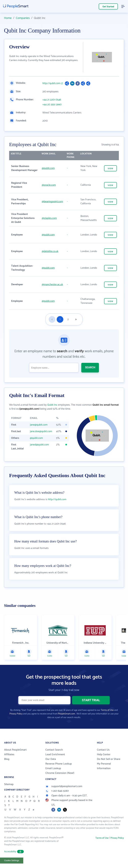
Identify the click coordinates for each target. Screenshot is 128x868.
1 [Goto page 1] (60, 319)
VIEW (110, 169)
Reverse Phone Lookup (59, 764)
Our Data (51, 759)
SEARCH (90, 367)
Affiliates (9, 754)
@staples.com (49, 218)
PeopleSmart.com (66, 714)
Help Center (104, 754)
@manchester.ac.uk (52, 284)
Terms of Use (107, 710)
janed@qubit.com (39, 445)
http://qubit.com (51, 83)
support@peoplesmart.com (64, 786)
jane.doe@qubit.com (41, 431)
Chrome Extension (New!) (60, 773)
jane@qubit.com (39, 425)
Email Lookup (53, 768)
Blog (7, 759)
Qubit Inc (52, 405)
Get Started (108, 7)
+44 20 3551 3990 (52, 105)
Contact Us (103, 750)
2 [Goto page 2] (68, 319)
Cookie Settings (12, 860)
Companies (23, 18)
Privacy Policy (16, 714)
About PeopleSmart (15, 750)
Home (8, 18)
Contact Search (54, 750)
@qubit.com (48, 168)
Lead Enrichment (55, 754)
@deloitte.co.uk (50, 251)
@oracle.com (49, 185)
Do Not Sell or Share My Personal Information (109, 764)
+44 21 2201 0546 (52, 100)
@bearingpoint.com (52, 202)
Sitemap (9, 784)
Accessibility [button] (14, 852)
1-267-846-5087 (57, 791)
